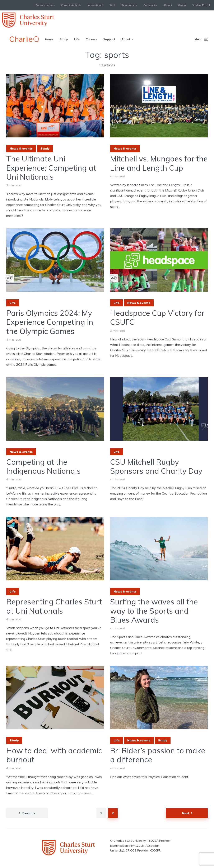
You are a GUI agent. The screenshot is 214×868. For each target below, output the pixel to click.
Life (77, 39)
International (95, 5)
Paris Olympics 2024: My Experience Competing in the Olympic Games (50, 322)
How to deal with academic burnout (54, 755)
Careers (91, 39)
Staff (112, 5)
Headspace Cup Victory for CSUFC (157, 317)
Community (150, 5)
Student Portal (201, 5)
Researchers (129, 5)
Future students (45, 5)
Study (64, 39)
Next (186, 813)
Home (49, 39)
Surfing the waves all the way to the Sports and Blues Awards (154, 611)
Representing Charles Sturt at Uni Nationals (54, 606)
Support (109, 39)
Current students (71, 5)
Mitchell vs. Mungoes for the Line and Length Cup (159, 163)
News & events (21, 148)
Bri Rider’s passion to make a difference (158, 755)
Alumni (168, 5)
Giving (182, 5)
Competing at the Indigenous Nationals (43, 466)
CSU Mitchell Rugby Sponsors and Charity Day (156, 466)
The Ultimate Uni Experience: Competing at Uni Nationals (51, 168)
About (126, 39)
